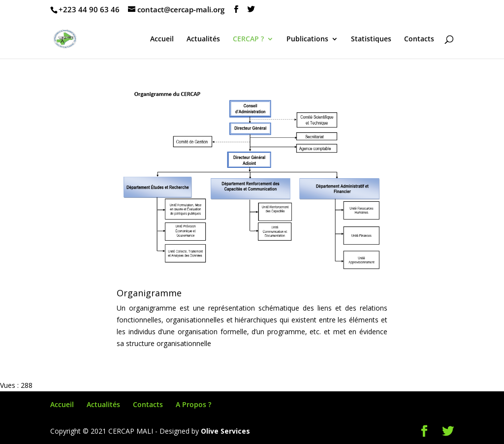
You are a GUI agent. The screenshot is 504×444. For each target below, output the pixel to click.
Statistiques (371, 39)
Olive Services (225, 431)
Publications (307, 39)
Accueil (162, 39)
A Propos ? (193, 404)
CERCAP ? (248, 39)
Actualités (203, 39)
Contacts (419, 39)
